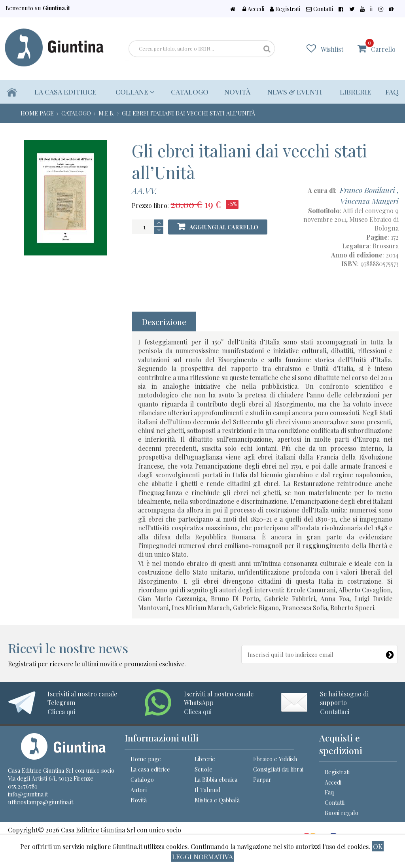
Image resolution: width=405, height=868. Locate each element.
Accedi (273, 9)
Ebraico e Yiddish (275, 765)
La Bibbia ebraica (216, 785)
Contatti (335, 9)
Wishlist (337, 49)
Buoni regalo (342, 819)
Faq (392, 92)
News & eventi (294, 92)
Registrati (303, 9)
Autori (139, 795)
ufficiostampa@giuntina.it (41, 808)
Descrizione (164, 321)
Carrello (383, 46)
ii (377, 9)
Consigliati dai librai (278, 775)
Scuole (203, 775)
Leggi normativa (202, 856)
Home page (146, 765)
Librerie (355, 92)
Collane (134, 92)
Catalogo (188, 92)
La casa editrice (65, 92)
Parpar (262, 785)
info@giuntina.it (28, 800)
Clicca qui (61, 712)
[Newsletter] (390, 653)
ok (378, 846)
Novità (236, 92)
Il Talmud (207, 795)
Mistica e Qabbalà (217, 806)
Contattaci (335, 712)
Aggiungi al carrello (219, 227)
